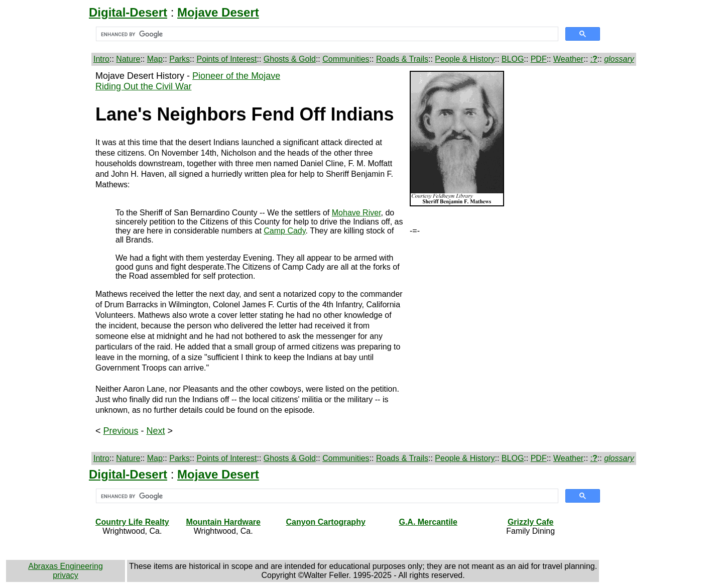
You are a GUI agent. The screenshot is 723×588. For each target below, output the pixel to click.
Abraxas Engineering (66, 566)
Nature (128, 59)
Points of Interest (226, 59)
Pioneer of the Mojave (236, 76)
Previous (121, 431)
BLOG (513, 59)
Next (156, 431)
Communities (346, 59)
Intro (101, 59)
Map (155, 59)
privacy (66, 575)
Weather (568, 59)
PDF (539, 59)
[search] (326, 34)
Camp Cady (284, 231)
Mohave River (356, 213)
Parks (179, 59)
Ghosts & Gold (290, 59)
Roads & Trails (402, 59)
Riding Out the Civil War (143, 86)
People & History (465, 59)
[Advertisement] (49, 221)
